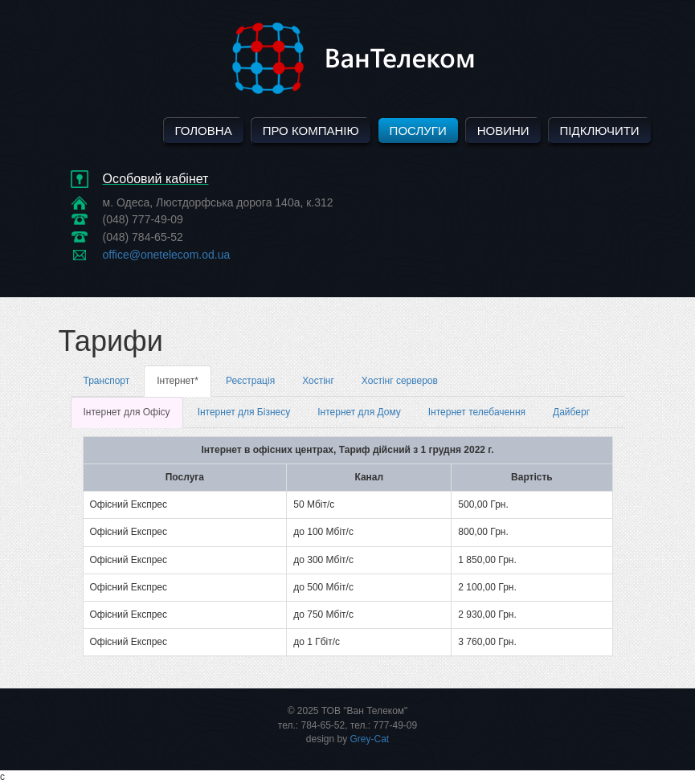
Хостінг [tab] (318, 381)
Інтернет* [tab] (178, 381)
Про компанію (311, 131)
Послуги (418, 131)
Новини (503, 131)
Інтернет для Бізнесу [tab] (244, 412)
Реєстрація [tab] (250, 381)
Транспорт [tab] (107, 381)
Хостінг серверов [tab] (400, 381)
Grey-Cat (370, 739)
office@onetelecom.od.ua (167, 255)
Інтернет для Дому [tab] (359, 412)
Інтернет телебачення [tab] (477, 412)
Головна (204, 131)
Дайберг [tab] (571, 412)
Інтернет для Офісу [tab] (127, 412)
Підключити (600, 131)
